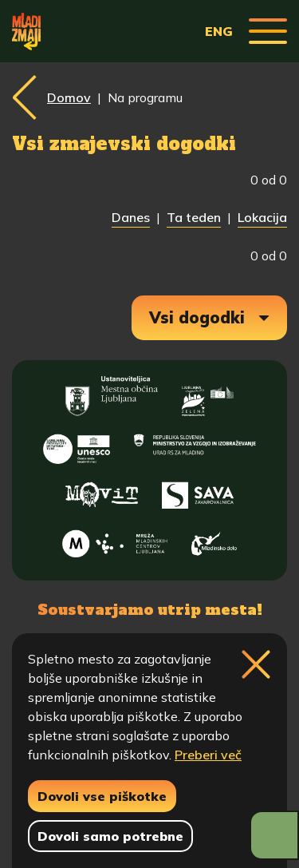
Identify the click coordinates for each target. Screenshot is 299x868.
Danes (131, 217)
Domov (69, 97)
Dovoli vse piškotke (102, 796)
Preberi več (208, 755)
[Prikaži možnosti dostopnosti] (274, 835)
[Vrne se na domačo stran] (26, 31)
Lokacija (262, 217)
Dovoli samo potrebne (110, 836)
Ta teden (194, 217)
